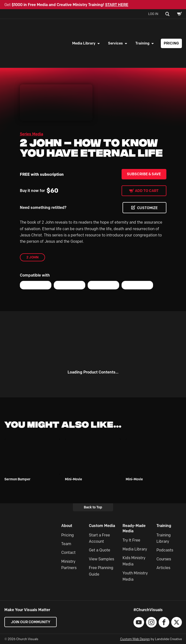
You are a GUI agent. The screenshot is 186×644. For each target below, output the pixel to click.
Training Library (164, 538)
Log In (153, 14)
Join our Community (31, 622)
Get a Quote (100, 550)
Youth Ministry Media (135, 576)
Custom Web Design (135, 639)
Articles (163, 568)
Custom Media (102, 526)
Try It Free (131, 540)
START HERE (117, 5)
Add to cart (147, 191)
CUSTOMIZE (147, 208)
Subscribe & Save (144, 174)
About (67, 526)
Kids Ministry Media (134, 561)
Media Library (84, 43)
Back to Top (93, 507)
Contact (68, 553)
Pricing (171, 43)
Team (66, 544)
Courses (164, 559)
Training (142, 43)
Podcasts (165, 550)
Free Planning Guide (101, 571)
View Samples (101, 559)
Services (115, 43)
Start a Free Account (99, 538)
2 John (32, 257)
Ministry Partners (69, 565)
